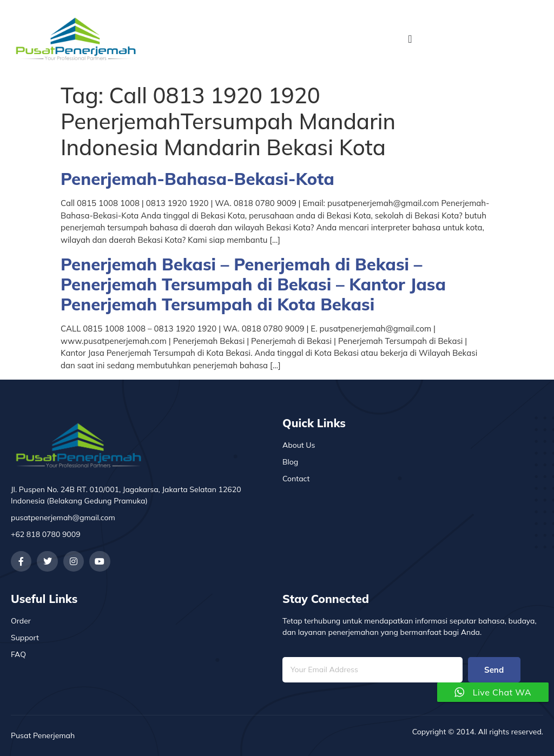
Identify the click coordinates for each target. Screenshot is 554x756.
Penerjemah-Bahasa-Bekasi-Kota (197, 179)
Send (494, 670)
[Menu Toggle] (410, 39)
